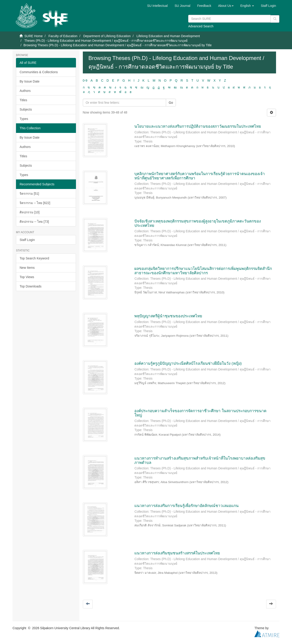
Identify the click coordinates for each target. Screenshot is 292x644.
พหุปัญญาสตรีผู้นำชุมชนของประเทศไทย (168, 316)
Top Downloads (31, 286)
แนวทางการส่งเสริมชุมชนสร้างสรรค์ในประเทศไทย (177, 553)
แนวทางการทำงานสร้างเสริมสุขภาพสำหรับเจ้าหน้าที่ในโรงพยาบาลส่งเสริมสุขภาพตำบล (200, 460)
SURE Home (34, 36)
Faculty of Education (63, 36)
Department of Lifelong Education (107, 36)
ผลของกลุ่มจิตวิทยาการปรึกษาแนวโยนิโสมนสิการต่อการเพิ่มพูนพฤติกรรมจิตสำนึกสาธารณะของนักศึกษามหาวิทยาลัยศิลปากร (203, 271)
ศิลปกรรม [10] (30, 212)
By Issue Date (30, 81)
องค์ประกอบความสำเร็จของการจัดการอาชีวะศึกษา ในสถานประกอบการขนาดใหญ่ (200, 413)
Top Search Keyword (34, 258)
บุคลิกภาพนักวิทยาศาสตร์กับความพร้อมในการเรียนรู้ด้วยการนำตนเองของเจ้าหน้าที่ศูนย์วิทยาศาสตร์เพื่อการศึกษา (200, 176)
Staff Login (27, 240)
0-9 (85, 80)
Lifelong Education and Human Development (168, 36)
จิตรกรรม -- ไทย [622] (35, 203)
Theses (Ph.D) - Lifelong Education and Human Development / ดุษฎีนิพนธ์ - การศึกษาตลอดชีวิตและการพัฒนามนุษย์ (106, 41)
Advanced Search (201, 26)
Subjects (26, 109)
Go (171, 103)
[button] (226, 6)
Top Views (27, 277)
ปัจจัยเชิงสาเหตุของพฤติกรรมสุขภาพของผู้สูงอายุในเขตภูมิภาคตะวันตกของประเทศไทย (198, 223)
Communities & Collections (39, 72)
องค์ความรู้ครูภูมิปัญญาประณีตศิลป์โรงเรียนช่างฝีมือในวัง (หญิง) (188, 363)
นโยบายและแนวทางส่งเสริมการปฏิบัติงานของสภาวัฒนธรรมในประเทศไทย (198, 126)
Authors (25, 91)
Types (24, 119)
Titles (23, 100)
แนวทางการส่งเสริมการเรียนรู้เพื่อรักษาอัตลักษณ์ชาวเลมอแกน (186, 506)
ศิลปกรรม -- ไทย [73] (34, 222)
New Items (27, 268)
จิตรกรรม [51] (29, 194)
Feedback (204, 6)
